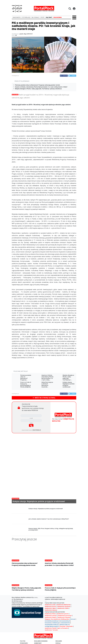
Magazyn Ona (49, 619)
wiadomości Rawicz (51, 617)
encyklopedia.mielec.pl (52, 625)
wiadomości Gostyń (51, 615)
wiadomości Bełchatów (63, 605)
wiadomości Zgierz (50, 608)
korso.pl (73, 619)
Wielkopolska (65, 619)
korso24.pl (48, 623)
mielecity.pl (56, 623)
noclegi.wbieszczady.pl (52, 626)
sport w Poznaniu (63, 628)
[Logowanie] (74, 9)
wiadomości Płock (50, 614)
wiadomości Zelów (63, 608)
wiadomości (57, 619)
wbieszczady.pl (64, 625)
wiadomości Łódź (50, 605)
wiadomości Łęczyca (51, 610)
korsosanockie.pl (65, 621)
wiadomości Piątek (50, 628)
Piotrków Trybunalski (66, 626)
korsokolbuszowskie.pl (52, 621)
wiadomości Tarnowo (51, 630)
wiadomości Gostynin (64, 606)
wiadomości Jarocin (63, 614)
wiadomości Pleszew (64, 617)
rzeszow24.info (65, 623)
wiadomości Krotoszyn (65, 615)
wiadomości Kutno (50, 606)
